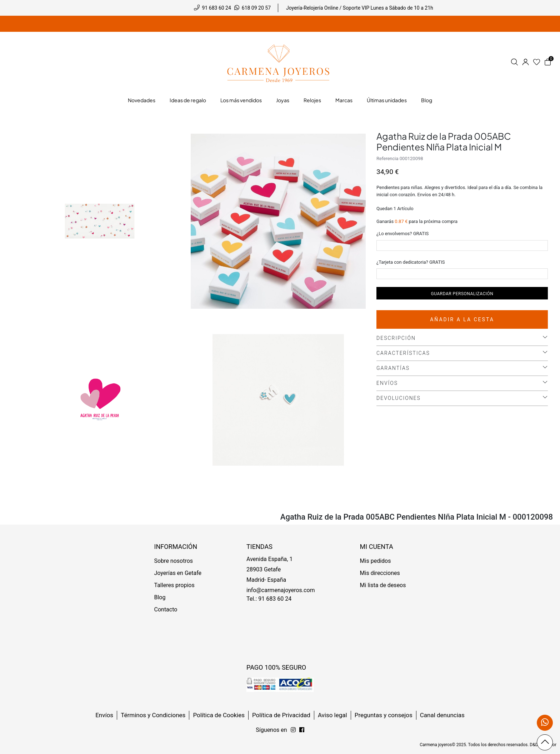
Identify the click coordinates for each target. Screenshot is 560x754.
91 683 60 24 (217, 8)
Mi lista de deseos (383, 585)
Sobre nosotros (174, 561)
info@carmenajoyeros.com (281, 590)
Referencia (387, 158)
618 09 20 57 (256, 8)
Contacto (166, 609)
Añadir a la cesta (462, 319)
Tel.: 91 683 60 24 (269, 599)
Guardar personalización (462, 294)
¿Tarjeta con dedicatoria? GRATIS (411, 262)
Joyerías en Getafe (178, 573)
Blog (160, 597)
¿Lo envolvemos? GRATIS (402, 234)
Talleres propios (174, 585)
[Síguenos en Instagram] (302, 730)
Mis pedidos (376, 561)
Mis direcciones (380, 573)
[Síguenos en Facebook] (293, 730)
